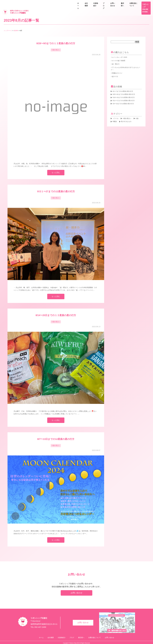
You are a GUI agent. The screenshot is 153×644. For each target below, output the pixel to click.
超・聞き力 (116, 58)
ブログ (133, 7)
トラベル (116, 114)
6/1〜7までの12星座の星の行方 (124, 85)
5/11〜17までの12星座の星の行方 (125, 95)
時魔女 (115, 117)
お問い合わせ (145, 7)
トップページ (8, 25)
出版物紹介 (123, 7)
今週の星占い (56, 44)
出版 (138, 114)
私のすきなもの (127, 117)
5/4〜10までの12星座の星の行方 (124, 99)
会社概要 (111, 7)
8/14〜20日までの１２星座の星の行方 (56, 311)
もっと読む (56, 167)
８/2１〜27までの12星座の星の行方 (56, 186)
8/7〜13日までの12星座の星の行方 (56, 436)
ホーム (101, 7)
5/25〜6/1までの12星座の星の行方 (125, 89)
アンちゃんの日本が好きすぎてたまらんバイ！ (125, 62)
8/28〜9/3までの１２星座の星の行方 (56, 37)
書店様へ (130, 2)
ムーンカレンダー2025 (120, 51)
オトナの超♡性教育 (119, 55)
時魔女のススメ (118, 67)
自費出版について (144, 2)
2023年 (17, 25)
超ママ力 (115, 70)
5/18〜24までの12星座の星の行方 (125, 92)
